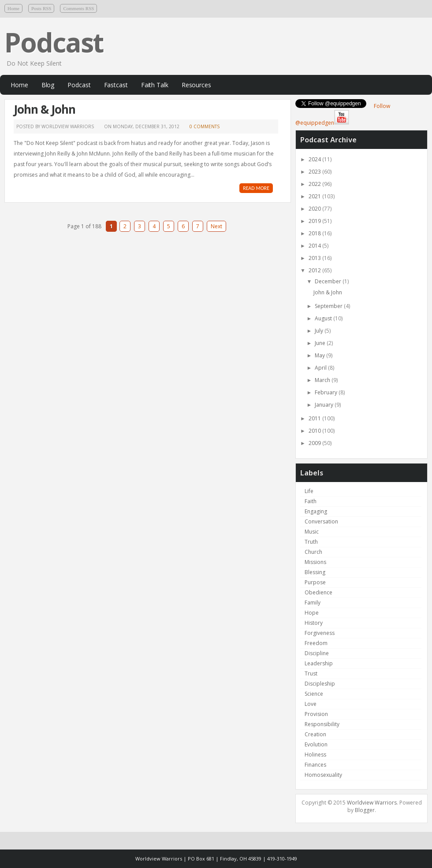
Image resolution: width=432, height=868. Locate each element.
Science (314, 694)
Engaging (316, 511)
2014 (315, 246)
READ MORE (256, 188)
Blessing (315, 572)
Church (313, 552)
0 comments (205, 126)
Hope (312, 613)
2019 (315, 221)
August (324, 318)
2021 (315, 196)
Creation (315, 734)
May (320, 355)
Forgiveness (320, 633)
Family (313, 603)
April (321, 368)
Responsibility (322, 724)
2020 (315, 209)
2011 (315, 418)
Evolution (316, 744)
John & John (45, 109)
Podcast (54, 42)
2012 (315, 270)
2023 (315, 172)
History (314, 623)
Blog (48, 85)
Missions (315, 562)
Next (216, 226)
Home (13, 8)
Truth (311, 542)
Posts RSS (41, 8)
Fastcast (116, 85)
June (321, 343)
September (329, 306)
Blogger (365, 810)
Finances (315, 765)
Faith (311, 501)
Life (309, 491)
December (329, 281)
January (325, 405)
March (323, 380)
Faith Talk (155, 85)
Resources (196, 85)
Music (312, 532)
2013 (315, 258)
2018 (315, 233)
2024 (315, 159)
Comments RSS (78, 8)
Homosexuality (323, 775)
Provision (316, 714)
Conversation (321, 521)
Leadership (319, 663)
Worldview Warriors (372, 803)
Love (311, 704)
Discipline (317, 653)
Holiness (315, 755)
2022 (315, 184)
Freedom (316, 643)
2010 (315, 431)
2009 (315, 443)
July (320, 331)
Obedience (318, 592)
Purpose (315, 582)
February (327, 392)
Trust (311, 673)
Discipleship (320, 684)
